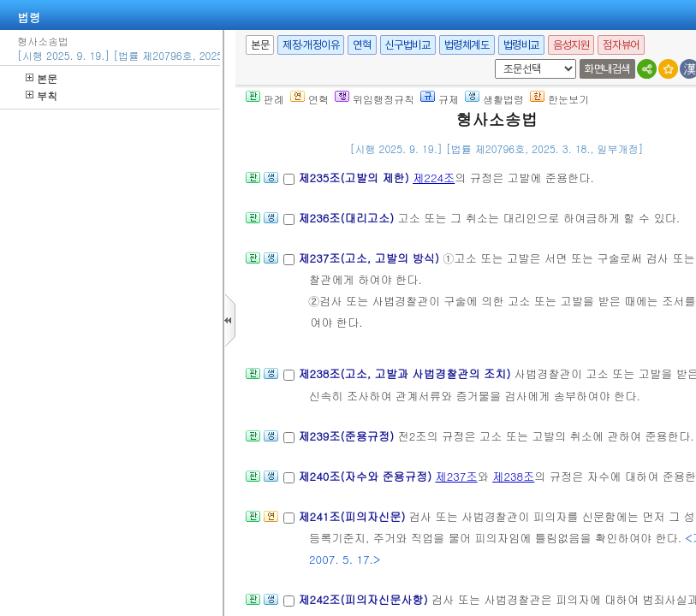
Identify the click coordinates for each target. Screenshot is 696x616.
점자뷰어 (621, 45)
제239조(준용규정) (348, 436)
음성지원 (571, 45)
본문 (42, 78)
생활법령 (494, 99)
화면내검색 (607, 69)
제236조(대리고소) (348, 218)
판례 (265, 99)
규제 (440, 99)
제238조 (513, 476)
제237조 (457, 476)
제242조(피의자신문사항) (365, 599)
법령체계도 (467, 45)
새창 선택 (492, 59)
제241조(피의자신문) (353, 516)
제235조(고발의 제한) (355, 178)
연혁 (362, 45)
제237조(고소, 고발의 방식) (370, 258)
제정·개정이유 (311, 45)
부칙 (42, 95)
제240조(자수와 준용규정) (366, 476)
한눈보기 (559, 99)
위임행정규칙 (375, 99)
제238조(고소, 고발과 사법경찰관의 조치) (406, 373)
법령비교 (521, 45)
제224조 (434, 178)
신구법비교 (408, 45)
